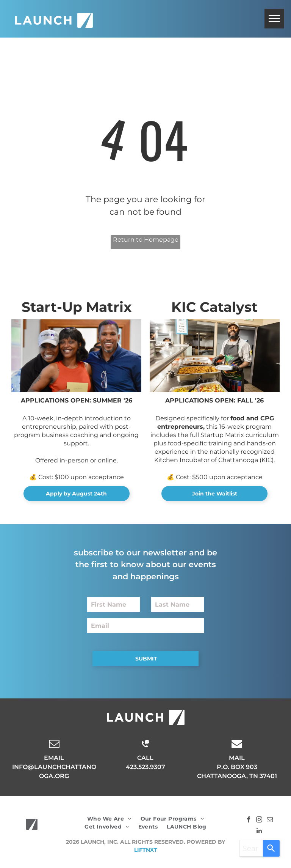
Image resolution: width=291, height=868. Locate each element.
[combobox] (251, 848)
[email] (270, 820)
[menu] (274, 19)
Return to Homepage (146, 240)
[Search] (271, 848)
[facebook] (249, 820)
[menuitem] (109, 819)
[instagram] (259, 820)
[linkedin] (259, 831)
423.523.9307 (145, 767)
